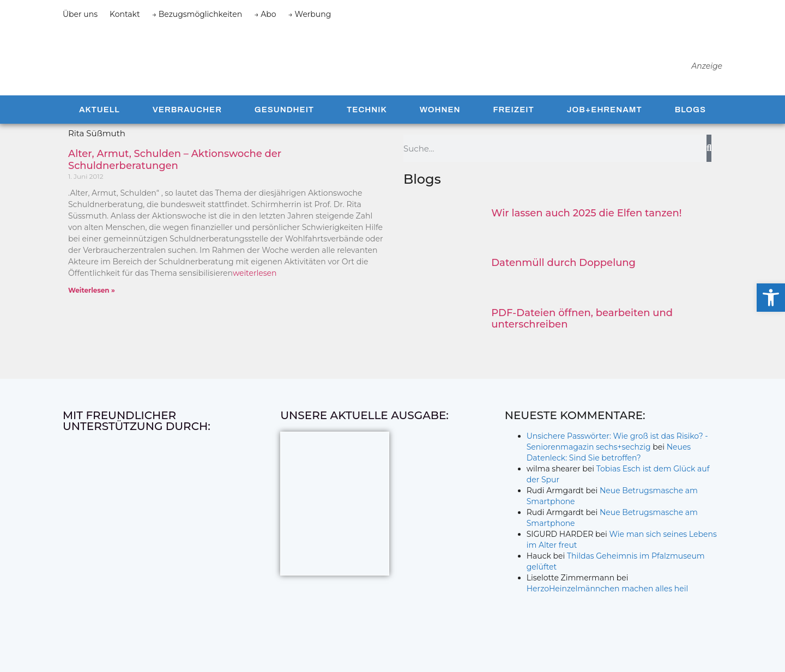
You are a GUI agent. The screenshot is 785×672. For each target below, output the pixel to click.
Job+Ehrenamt (605, 119)
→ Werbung (310, 14)
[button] (771, 298)
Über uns (80, 14)
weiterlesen (255, 282)
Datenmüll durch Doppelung (563, 272)
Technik (367, 119)
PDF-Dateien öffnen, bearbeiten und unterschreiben (582, 328)
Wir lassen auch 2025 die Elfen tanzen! (586, 222)
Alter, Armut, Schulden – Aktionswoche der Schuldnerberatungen (175, 169)
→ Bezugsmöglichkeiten (197, 14)
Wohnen (440, 119)
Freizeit (513, 119)
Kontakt (125, 14)
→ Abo (265, 14)
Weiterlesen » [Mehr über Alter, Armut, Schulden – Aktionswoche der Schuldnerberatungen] (92, 299)
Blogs (690, 119)
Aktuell (99, 119)
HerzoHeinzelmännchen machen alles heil (608, 598)
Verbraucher (187, 119)
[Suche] (709, 158)
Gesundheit (284, 119)
